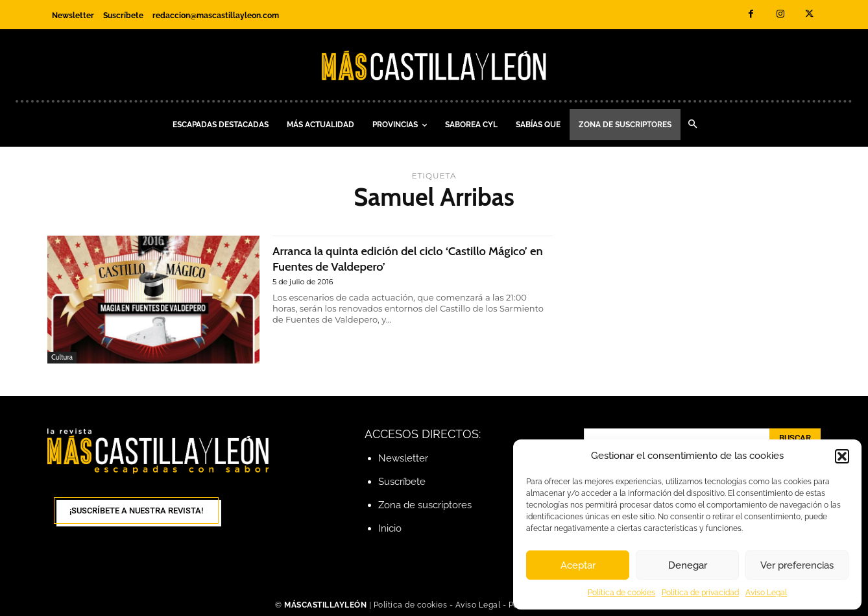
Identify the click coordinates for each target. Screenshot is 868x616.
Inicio (390, 528)
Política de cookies (621, 593)
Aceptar (578, 565)
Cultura (62, 357)
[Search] (795, 439)
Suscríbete (402, 482)
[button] (842, 456)
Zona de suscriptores (425, 505)
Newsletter (403, 458)
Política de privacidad (700, 593)
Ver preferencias (797, 565)
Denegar (688, 565)
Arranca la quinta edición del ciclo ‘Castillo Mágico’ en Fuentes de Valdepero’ (394, 258)
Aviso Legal (766, 593)
